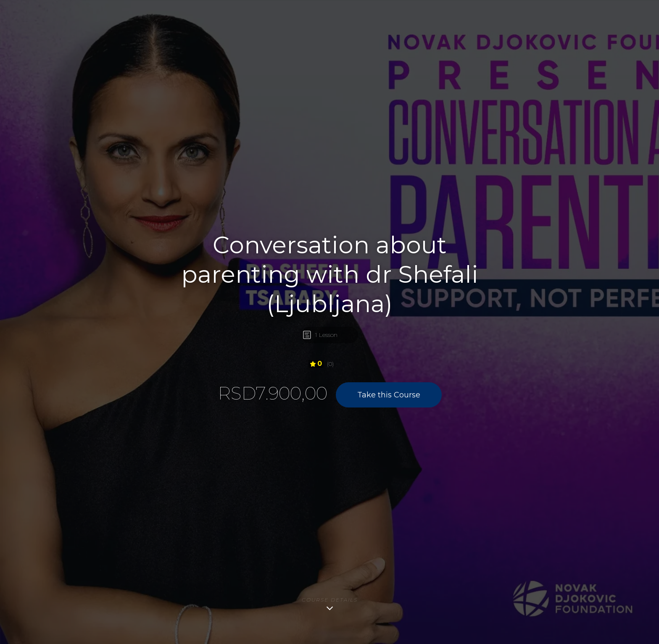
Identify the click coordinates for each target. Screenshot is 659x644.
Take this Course (389, 395)
